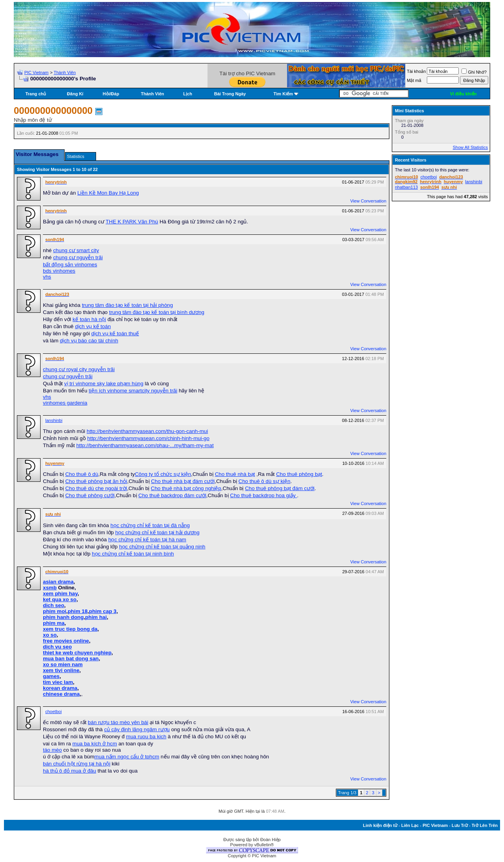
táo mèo (52, 750)
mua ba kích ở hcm (95, 744)
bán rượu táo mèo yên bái (118, 722)
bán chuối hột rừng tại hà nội (77, 764)
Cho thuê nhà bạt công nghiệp (186, 488)
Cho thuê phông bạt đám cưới (280, 488)
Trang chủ (36, 94)
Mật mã (414, 80)
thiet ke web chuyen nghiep (77, 653)
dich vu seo (57, 647)
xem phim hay (60, 594)
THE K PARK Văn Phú (132, 222)
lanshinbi (54, 420)
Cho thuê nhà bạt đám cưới (183, 481)
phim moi (55, 611)
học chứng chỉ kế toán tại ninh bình (133, 554)
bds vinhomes (59, 271)
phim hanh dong (63, 617)
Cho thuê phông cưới (90, 495)
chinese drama (61, 694)
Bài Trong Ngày (230, 94)
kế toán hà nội (89, 319)
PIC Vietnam (37, 72)
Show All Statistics (470, 147)
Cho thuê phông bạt (299, 474)
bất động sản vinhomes (70, 265)
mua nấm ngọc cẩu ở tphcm (127, 757)
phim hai (96, 617)
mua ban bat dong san (71, 659)
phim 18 (78, 611)
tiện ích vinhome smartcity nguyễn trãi (133, 391)
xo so (50, 635)
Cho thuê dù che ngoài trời (96, 488)
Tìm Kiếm (283, 94)
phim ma (54, 623)
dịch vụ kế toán (93, 326)
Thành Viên (65, 72)
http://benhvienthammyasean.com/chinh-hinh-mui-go (148, 438)
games (51, 676)
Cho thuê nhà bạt (235, 474)
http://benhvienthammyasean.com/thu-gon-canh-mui (147, 431)
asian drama (58, 582)
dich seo (54, 605)
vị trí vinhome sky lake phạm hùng (104, 384)
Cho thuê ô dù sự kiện (265, 481)
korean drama (60, 688)
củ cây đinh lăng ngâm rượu (137, 729)
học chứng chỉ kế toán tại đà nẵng (150, 525)
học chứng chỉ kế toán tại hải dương (157, 532)
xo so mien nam (63, 664)
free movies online (66, 641)
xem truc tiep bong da (70, 629)
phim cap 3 (103, 611)
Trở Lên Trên (485, 825)
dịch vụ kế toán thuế (115, 333)
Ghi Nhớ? (474, 72)
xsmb (50, 588)
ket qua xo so (60, 599)
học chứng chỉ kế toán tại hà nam (147, 540)
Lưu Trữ (460, 825)
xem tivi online (61, 670)
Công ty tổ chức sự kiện (163, 474)
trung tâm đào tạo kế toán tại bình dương (157, 312)
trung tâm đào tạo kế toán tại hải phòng (127, 305)
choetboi (54, 712)
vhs (47, 277)
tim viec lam (58, 682)
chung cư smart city (76, 250)
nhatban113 (406, 187)
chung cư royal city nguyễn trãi (79, 369)
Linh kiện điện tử (380, 825)
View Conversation (368, 201)
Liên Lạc (410, 825)
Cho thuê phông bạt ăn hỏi (96, 481)
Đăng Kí (75, 94)
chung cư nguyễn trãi (78, 257)
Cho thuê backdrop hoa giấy (263, 495)
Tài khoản (416, 71)
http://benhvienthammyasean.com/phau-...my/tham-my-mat (145, 445)
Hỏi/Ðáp (111, 94)
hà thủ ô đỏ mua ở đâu (69, 771)
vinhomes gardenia (65, 403)
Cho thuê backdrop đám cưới (172, 495)
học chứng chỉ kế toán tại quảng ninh (162, 547)
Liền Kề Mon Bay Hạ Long (108, 193)
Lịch (188, 94)
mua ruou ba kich (146, 737)
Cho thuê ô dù (82, 474)
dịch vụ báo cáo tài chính (89, 341)
